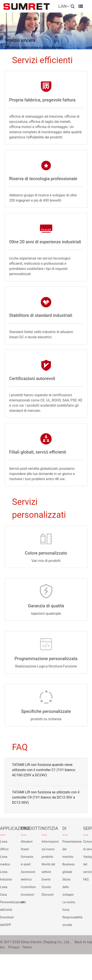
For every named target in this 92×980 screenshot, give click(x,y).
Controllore (28, 887)
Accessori (28, 895)
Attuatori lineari (27, 845)
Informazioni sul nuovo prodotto (49, 849)
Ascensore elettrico (28, 876)
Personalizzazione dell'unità (7, 906)
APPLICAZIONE (7, 828)
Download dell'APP (7, 921)
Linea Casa (4, 891)
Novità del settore (48, 868)
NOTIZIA (49, 828)
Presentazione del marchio (69, 849)
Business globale (68, 868)
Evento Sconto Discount (48, 887)
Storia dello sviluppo (68, 887)
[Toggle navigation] (81, 6)
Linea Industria (6, 876)
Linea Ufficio (4, 845)
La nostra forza (69, 906)
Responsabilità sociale (69, 921)
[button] (73, 6)
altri (23, 902)
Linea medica (5, 861)
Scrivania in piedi (27, 861)
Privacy (14, 947)
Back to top (83, 942)
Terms (27, 947)
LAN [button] (64, 6)
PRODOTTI (28, 828)
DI (64, 828)
